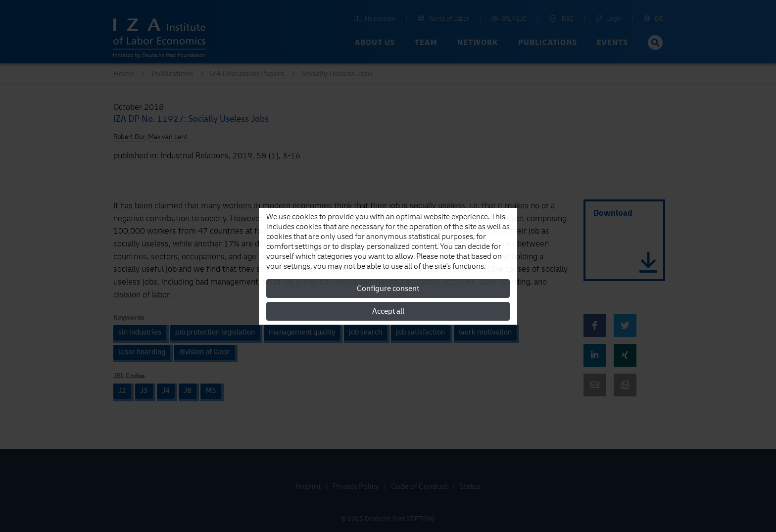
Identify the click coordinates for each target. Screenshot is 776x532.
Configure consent (388, 289)
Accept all (388, 311)
